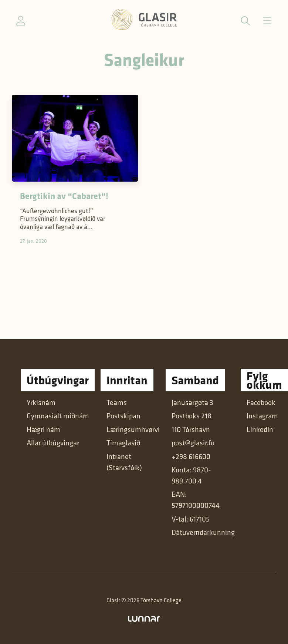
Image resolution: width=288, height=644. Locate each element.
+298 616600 (191, 456)
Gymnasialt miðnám (58, 416)
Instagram (262, 416)
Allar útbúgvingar (53, 443)
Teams (117, 402)
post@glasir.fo (193, 443)
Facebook (261, 402)
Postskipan (123, 416)
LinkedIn (260, 429)
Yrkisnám (41, 402)
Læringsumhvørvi (133, 429)
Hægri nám (43, 429)
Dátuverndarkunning (203, 532)
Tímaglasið (123, 443)
